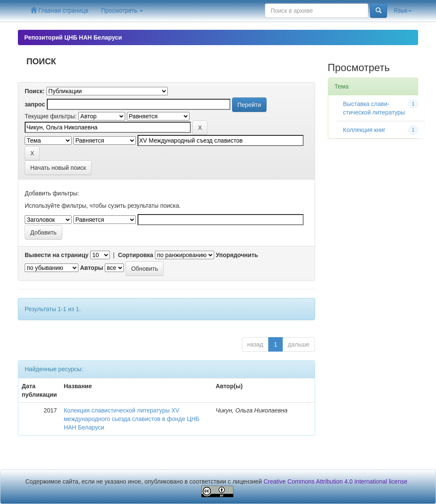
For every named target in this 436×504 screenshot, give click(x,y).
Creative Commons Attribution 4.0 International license (336, 481)
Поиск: (35, 91)
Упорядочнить (237, 255)
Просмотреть (122, 11)
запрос (35, 104)
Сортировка (136, 255)
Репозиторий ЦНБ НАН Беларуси (73, 37)
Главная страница (59, 10)
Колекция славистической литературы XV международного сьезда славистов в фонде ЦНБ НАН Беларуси (132, 419)
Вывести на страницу (57, 255)
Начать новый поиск (58, 168)
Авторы (92, 268)
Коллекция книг (364, 130)
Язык (403, 11)
